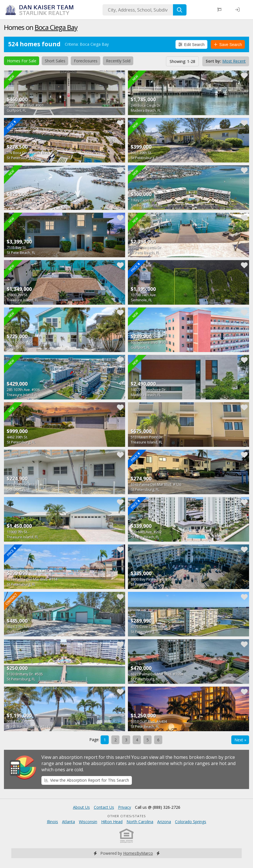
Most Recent (234, 61)
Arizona (164, 822)
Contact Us (104, 807)
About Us (81, 807)
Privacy (125, 807)
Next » (240, 740)
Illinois (52, 822)
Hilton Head (112, 822)
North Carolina (140, 822)
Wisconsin (88, 822)
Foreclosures (86, 61)
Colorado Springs (191, 822)
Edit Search (191, 45)
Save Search (228, 45)
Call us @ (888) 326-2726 (158, 807)
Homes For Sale (22, 61)
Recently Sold (118, 61)
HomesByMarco (138, 853)
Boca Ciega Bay (56, 27)
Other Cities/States (127, 816)
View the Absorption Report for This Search (87, 780)
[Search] (180, 10)
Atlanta (68, 822)
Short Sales (55, 61)
